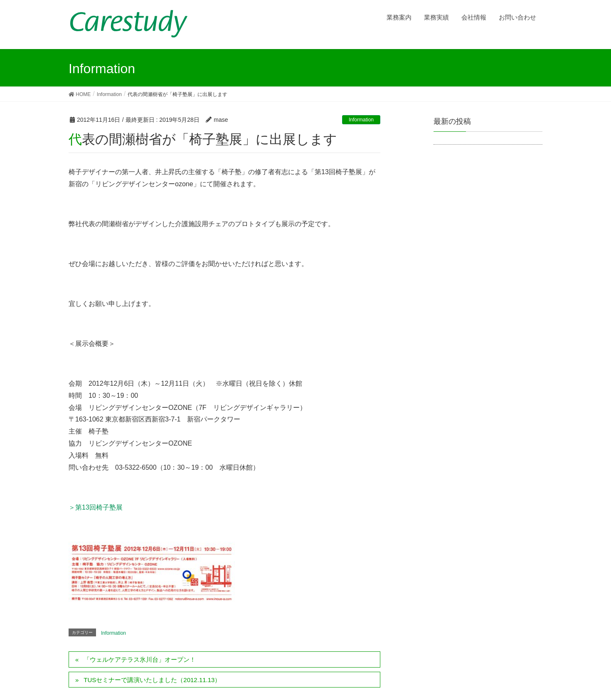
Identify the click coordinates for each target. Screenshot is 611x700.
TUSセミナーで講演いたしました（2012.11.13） (152, 680)
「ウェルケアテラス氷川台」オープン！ (140, 659)
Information (361, 120)
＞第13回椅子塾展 (96, 507)
